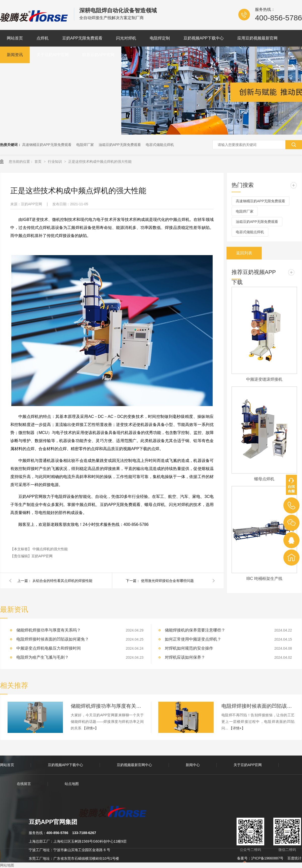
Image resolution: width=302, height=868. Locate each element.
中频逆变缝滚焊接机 (264, 379)
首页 (39, 162)
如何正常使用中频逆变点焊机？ (193, 639)
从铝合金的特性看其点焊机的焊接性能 (62, 581)
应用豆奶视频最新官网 (257, 38)
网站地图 (7, 865)
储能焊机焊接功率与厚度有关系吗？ (49, 630)
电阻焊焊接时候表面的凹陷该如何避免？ (53, 639)
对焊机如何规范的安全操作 (189, 648)
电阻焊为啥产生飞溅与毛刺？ (43, 657)
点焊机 (43, 38)
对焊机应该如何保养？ (185, 657)
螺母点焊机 (264, 479)
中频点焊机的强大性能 (50, 549)
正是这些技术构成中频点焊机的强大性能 (100, 162)
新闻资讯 (15, 55)
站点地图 (72, 784)
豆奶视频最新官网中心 (134, 765)
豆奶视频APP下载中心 (204, 38)
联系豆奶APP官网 (98, 55)
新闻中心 (193, 765)
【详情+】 (90, 728)
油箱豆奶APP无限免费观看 (120, 145)
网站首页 (15, 38)
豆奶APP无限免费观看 (82, 38)
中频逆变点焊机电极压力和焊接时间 (49, 648)
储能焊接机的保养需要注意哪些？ (195, 630)
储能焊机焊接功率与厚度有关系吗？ (107, 706)
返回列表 (244, 253)
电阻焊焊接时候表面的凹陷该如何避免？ (258, 706)
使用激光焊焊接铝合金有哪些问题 (167, 581)
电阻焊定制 (160, 38)
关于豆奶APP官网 (53, 55)
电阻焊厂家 (85, 145)
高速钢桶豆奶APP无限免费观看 (47, 145)
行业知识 (55, 162)
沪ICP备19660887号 (267, 858)
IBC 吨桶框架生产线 (264, 579)
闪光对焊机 (126, 38)
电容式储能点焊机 (160, 145)
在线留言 (24, 784)
